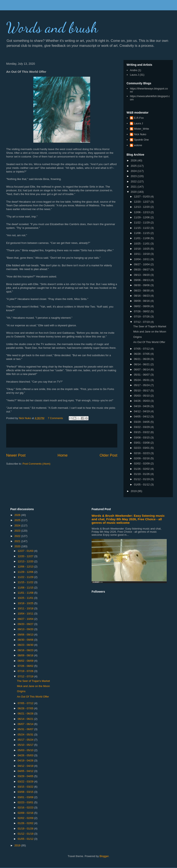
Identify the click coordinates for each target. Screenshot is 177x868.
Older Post (108, 455)
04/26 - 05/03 (142, 401)
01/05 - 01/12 (142, 485)
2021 (134, 187)
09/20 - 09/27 (142, 270)
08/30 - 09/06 (142, 285)
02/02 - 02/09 (142, 463)
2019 (134, 491)
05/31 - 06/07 (142, 375)
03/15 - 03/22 (142, 432)
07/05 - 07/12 (142, 349)
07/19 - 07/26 (142, 317)
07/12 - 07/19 (142, 322)
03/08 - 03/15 (142, 438)
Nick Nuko (140, 134)
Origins (137, 337)
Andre (133, 70)
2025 (134, 166)
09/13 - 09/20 (142, 275)
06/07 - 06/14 (142, 369)
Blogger (104, 856)
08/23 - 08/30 (142, 291)
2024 (134, 171)
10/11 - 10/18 (142, 254)
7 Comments (55, 418)
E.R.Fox (139, 118)
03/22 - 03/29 (142, 427)
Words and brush (52, 28)
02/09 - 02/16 (142, 458)
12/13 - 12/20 (142, 207)
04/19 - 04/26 (142, 406)
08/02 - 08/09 (142, 306)
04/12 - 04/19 (142, 411)
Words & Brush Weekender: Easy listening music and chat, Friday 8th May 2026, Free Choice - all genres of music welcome (128, 519)
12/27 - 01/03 (142, 197)
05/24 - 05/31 (142, 380)
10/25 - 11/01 (142, 244)
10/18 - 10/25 (142, 249)
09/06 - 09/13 (142, 280)
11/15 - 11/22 (142, 228)
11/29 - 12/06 (142, 217)
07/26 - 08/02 (142, 311)
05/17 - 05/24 (142, 385)
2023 (134, 176)
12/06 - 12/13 (142, 212)
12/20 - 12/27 (142, 202)
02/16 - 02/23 (142, 453)
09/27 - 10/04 (142, 264)
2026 (134, 160)
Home (63, 455)
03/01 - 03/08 (142, 443)
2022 (134, 181)
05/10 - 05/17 (142, 391)
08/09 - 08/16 (142, 301)
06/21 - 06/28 (142, 359)
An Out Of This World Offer (149, 342)
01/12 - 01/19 (142, 479)
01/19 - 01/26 (142, 474)
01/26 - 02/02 (142, 469)
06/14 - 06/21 (142, 364)
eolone (138, 145)
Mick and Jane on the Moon (150, 332)
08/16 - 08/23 (142, 296)
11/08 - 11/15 (142, 233)
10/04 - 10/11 (142, 259)
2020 (134, 192)
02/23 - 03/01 (142, 448)
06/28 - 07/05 (142, 354)
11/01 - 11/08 (142, 238)
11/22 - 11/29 (142, 223)
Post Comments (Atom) (37, 464)
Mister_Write (141, 129)
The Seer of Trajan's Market (150, 326)
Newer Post (16, 455)
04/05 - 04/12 (142, 416)
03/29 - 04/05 (142, 422)
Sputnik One (141, 140)
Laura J (134, 75)
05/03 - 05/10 (142, 396)
